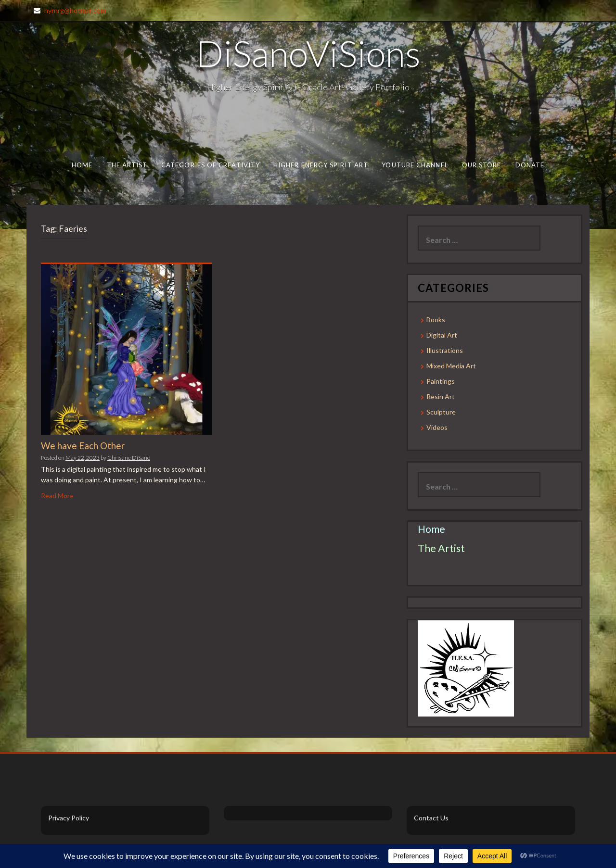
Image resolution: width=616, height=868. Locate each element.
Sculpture (441, 412)
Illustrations (445, 350)
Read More (57, 496)
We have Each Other (83, 446)
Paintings (441, 381)
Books (436, 320)
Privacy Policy (69, 818)
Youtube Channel (415, 165)
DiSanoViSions (308, 53)
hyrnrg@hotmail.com (75, 10)
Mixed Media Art (451, 366)
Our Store (482, 165)
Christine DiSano (129, 458)
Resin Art (441, 396)
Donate (530, 165)
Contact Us (431, 818)
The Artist (127, 165)
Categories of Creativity (211, 165)
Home (82, 165)
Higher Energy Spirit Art (321, 165)
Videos (437, 427)
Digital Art (442, 335)
